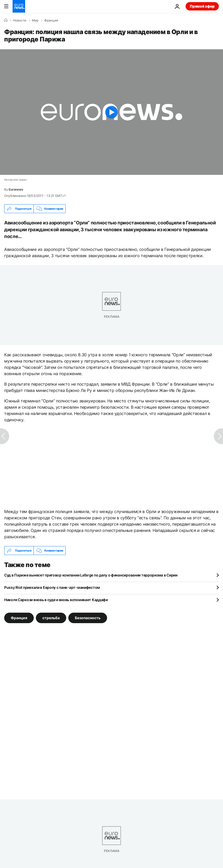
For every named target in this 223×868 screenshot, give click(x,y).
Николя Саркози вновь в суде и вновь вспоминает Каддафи (56, 600)
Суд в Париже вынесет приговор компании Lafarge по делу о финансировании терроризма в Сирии (91, 575)
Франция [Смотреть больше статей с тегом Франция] (19, 618)
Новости (20, 20)
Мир (35, 20)
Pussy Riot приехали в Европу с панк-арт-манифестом (52, 587)
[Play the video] (111, 112)
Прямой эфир (202, 6)
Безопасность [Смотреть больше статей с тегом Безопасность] (88, 618)
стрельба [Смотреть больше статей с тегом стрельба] (51, 618)
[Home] (6, 20)
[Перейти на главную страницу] (19, 6)
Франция (51, 20)
